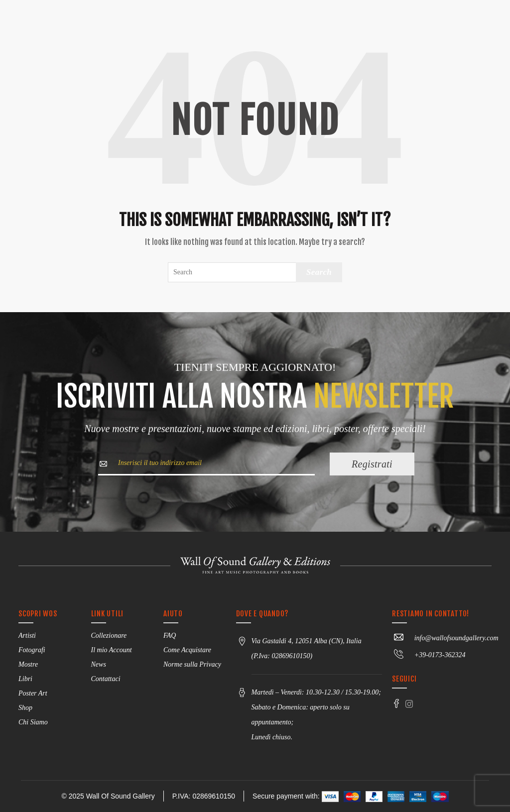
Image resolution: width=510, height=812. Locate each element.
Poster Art (33, 693)
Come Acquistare (187, 650)
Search (319, 272)
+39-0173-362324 (429, 655)
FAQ (170, 636)
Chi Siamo (33, 722)
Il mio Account (112, 650)
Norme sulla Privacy (192, 664)
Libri (25, 679)
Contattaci (106, 679)
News (99, 664)
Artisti (27, 636)
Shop (25, 708)
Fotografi (32, 650)
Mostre (28, 664)
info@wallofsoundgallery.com (445, 638)
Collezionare (109, 636)
